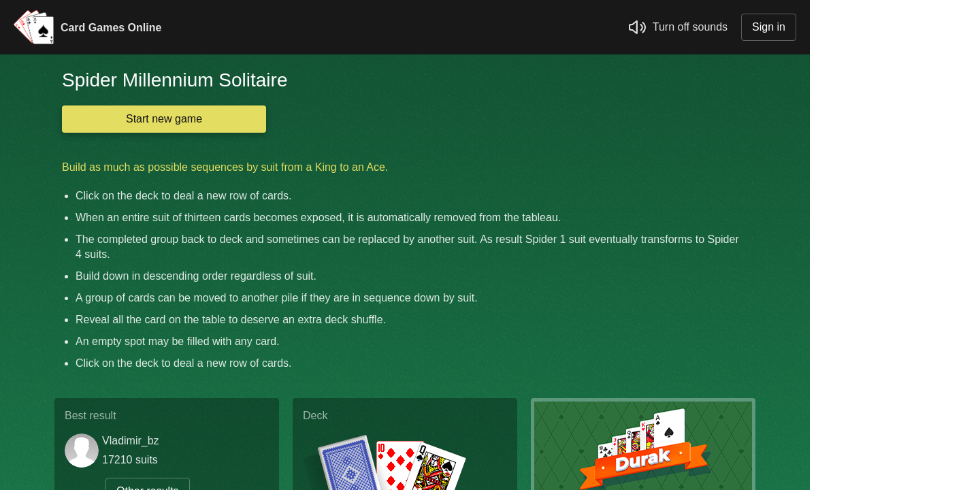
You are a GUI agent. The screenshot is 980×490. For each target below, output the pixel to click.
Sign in (769, 27)
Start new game (164, 119)
